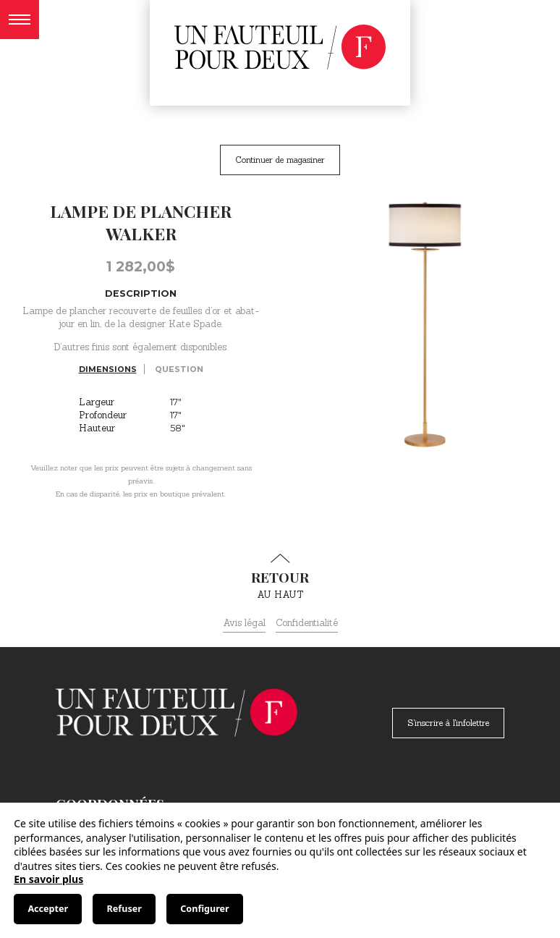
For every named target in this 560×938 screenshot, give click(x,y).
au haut (280, 577)
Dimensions (108, 369)
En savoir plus (48, 879)
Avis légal (244, 623)
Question (179, 369)
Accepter (48, 909)
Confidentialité (307, 623)
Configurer (204, 909)
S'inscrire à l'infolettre (448, 723)
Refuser (124, 909)
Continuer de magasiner (280, 160)
